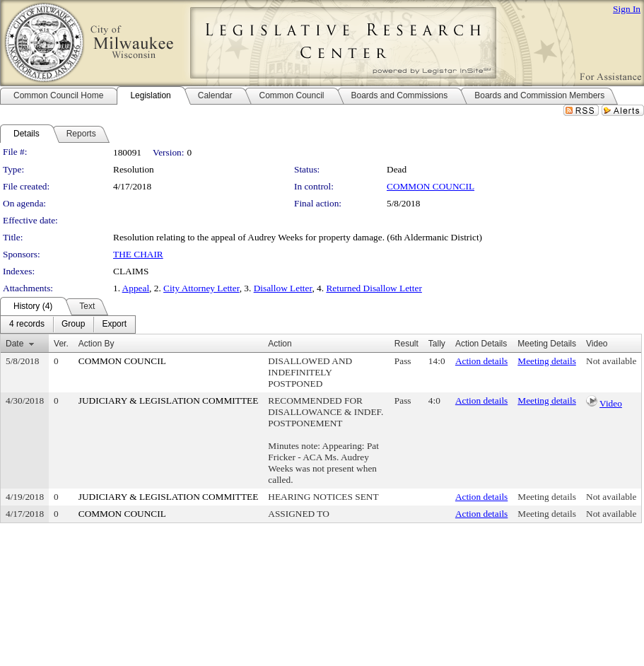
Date (14, 344)
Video (611, 403)
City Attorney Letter (201, 288)
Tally (437, 344)
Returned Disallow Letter (374, 288)
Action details (481, 361)
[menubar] (68, 325)
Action (280, 344)
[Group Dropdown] (73, 325)
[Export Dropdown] (114, 325)
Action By (96, 344)
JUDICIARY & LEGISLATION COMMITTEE (169, 401)
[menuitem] (27, 325)
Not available (611, 361)
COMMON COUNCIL (431, 186)
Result (406, 344)
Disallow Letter (283, 288)
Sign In (627, 9)
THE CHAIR (138, 254)
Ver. (61, 344)
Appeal (136, 288)
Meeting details (547, 361)
